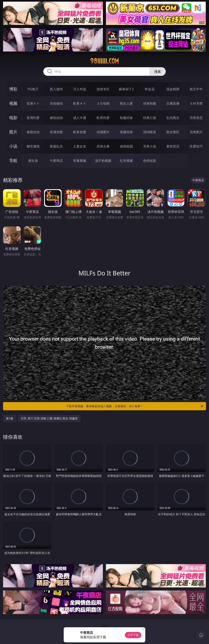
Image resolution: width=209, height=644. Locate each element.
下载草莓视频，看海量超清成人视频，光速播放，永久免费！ (135, 406)
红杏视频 (126, 161)
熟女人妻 (126, 103)
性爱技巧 (196, 146)
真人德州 (56, 89)
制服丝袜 (126, 118)
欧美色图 (80, 132)
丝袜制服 (150, 103)
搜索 (158, 72)
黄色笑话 (173, 146)
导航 (13, 160)
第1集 (10, 418)
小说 (13, 146)
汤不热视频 (103, 161)
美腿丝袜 (126, 132)
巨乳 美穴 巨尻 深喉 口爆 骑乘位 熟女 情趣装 (49, 418)
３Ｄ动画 (103, 103)
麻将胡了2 (126, 89)
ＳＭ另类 (196, 103)
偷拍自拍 (56, 118)
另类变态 (196, 118)
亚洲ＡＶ (33, 103)
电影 (13, 118)
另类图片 (196, 132)
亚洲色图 (56, 132)
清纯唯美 (150, 132)
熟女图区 (173, 132)
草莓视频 (80, 161)
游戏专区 (103, 89)
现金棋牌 (173, 89)
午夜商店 (56, 161)
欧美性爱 (103, 118)
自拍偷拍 (56, 103)
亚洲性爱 (33, 118)
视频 (13, 103)
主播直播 (173, 103)
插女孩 (33, 161)
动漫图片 (103, 132)
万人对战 (80, 89)
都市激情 (33, 146)
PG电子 (33, 89)
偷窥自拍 (33, 132)
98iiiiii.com (104, 61)
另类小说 (150, 146)
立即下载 (133, 635)
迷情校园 (126, 146)
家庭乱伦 (56, 146)
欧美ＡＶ (80, 103)
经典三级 (150, 118)
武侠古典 (103, 146)
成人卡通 (80, 118)
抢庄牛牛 (196, 89)
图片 (13, 132)
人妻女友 (80, 146)
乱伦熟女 (173, 118)
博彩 (13, 89)
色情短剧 (150, 161)
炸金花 (150, 89)
